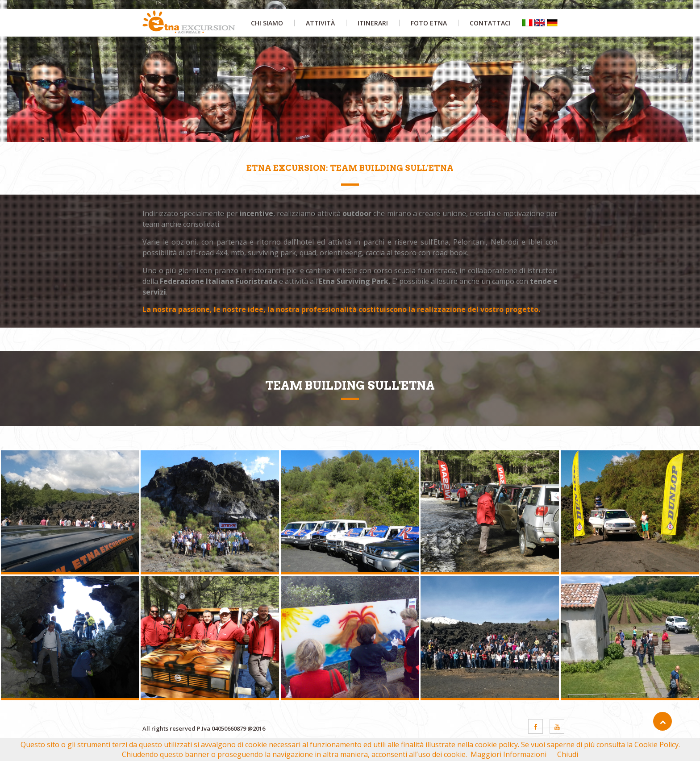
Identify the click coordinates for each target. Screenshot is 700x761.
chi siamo (267, 23)
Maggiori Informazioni (508, 754)
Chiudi (568, 754)
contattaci (490, 23)
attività (320, 23)
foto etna (429, 23)
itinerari (373, 23)
